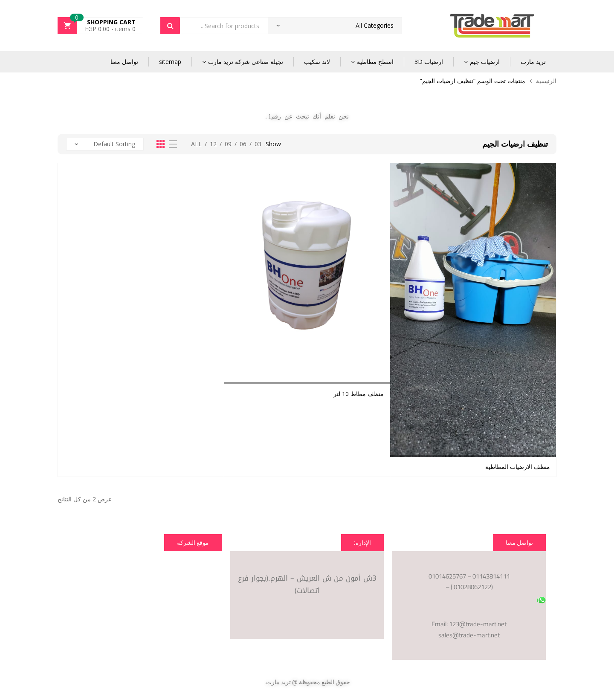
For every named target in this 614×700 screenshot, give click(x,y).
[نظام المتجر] (105, 144)
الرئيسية (546, 81)
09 (228, 144)
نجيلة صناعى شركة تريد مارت (246, 62)
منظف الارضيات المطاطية (518, 467)
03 (258, 144)
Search (170, 26)
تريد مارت (533, 62)
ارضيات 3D (429, 62)
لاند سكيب (317, 62)
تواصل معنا (124, 62)
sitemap (170, 62)
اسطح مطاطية (375, 62)
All (196, 144)
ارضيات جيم (485, 62)
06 (243, 144)
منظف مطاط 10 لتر (359, 394)
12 (213, 144)
